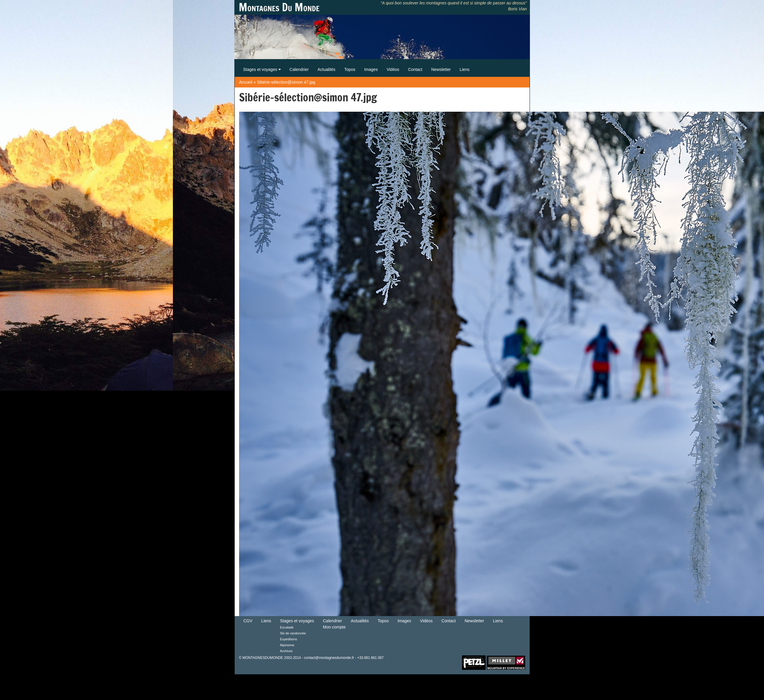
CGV (248, 621)
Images (371, 69)
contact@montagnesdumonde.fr (329, 658)
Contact (415, 69)
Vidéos (393, 69)
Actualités (326, 69)
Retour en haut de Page (442, 662)
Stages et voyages (262, 69)
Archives (286, 651)
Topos (350, 69)
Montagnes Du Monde (279, 7)
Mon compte (334, 627)
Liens (464, 69)
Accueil (246, 82)
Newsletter (441, 69)
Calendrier (299, 69)
